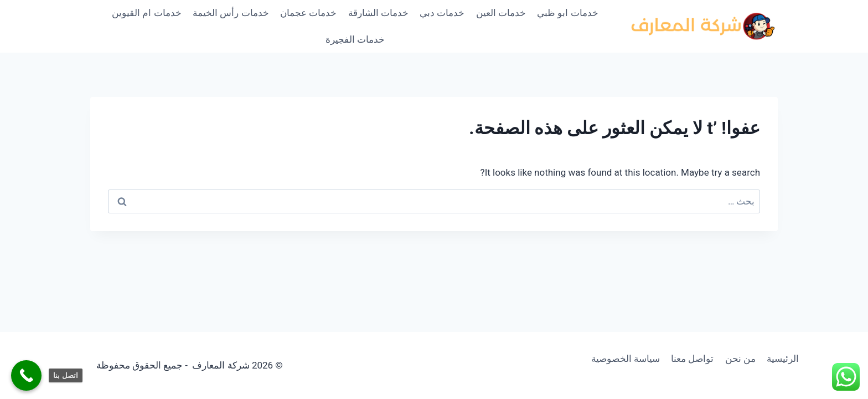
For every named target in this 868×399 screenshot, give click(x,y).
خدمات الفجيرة (355, 39)
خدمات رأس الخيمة (231, 13)
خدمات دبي (442, 13)
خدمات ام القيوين (146, 13)
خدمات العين (501, 13)
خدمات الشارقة (378, 13)
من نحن (740, 359)
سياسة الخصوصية (626, 359)
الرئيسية (783, 359)
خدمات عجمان (308, 13)
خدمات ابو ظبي (567, 13)
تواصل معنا (692, 359)
